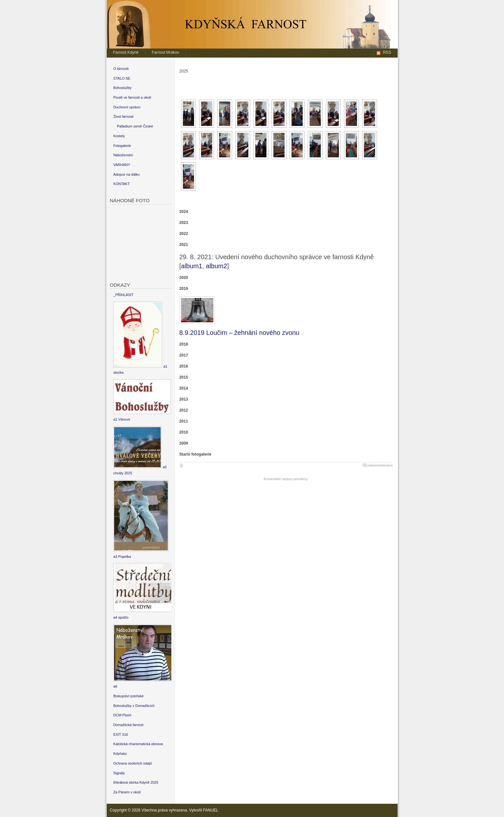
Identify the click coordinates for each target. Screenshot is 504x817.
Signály (119, 773)
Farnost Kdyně (126, 52)
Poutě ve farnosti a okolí (132, 97)
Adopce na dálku (126, 174)
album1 (192, 266)
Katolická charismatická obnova (138, 744)
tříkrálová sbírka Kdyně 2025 (136, 782)
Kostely (119, 136)
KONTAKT (121, 184)
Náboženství (123, 155)
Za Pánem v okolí (127, 792)
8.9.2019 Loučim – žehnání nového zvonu (239, 333)
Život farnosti (123, 116)
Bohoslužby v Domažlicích (134, 706)
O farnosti (121, 69)
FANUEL (211, 810)
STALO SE (122, 78)
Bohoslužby (122, 88)
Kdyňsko (120, 754)
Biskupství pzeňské (128, 696)
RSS (387, 52)
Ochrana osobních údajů (132, 763)
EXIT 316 (120, 734)
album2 (217, 266)
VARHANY (122, 165)
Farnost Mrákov (166, 52)
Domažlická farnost (128, 725)
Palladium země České (135, 126)
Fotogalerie (122, 146)
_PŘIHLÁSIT (123, 295)
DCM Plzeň (122, 715)
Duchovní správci (127, 107)
